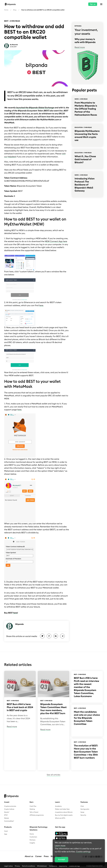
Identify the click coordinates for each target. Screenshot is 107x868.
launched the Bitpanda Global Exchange (35, 108)
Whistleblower (42, 866)
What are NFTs (60, 818)
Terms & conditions (28, 866)
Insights (32, 843)
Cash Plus (33, 806)
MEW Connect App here (56, 241)
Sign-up (93, 4)
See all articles (53, 775)
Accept (61, 859)
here (41, 306)
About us (29, 856)
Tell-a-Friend (34, 812)
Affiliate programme (37, 815)
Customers (33, 837)
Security (83, 815)
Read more (80, 47)
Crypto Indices (9, 809)
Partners (33, 840)
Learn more (60, 846)
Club (82, 806)
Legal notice (8, 866)
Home (6, 10)
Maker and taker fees (62, 809)
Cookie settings (83, 852)
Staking (32, 809)
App (6, 834)
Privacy (17, 866)
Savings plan (85, 809)
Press (46, 856)
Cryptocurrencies (10, 806)
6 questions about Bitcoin (64, 812)
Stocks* (7, 812)
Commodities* (9, 821)
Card (6, 831)
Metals (7, 818)
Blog (15, 10)
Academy (58, 806)
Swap (82, 812)
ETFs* (6, 815)
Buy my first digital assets (64, 815)
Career (38, 856)
